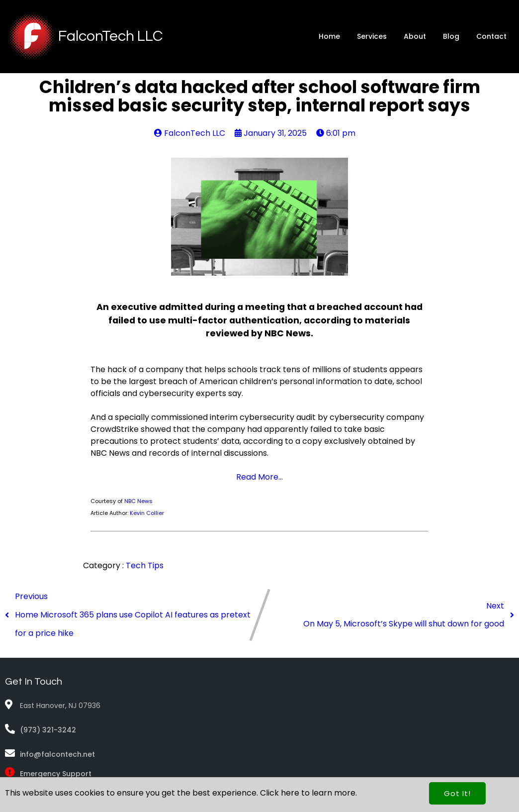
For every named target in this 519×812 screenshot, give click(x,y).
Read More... (259, 453)
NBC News (138, 477)
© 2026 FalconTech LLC (259, 793)
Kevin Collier (147, 489)
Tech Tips (145, 542)
